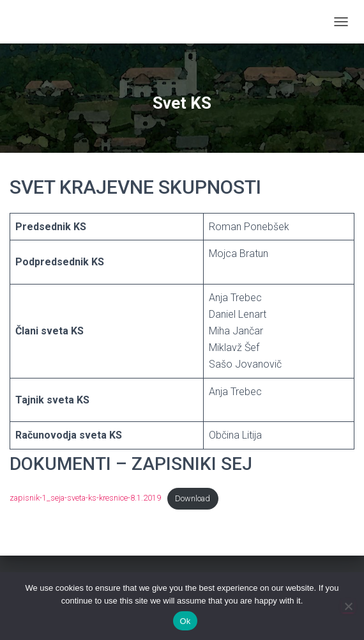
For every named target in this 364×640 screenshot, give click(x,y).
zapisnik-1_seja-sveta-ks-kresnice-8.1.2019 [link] (85, 498)
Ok (185, 621)
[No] (348, 606)
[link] (14, 22)
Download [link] (193, 498)
